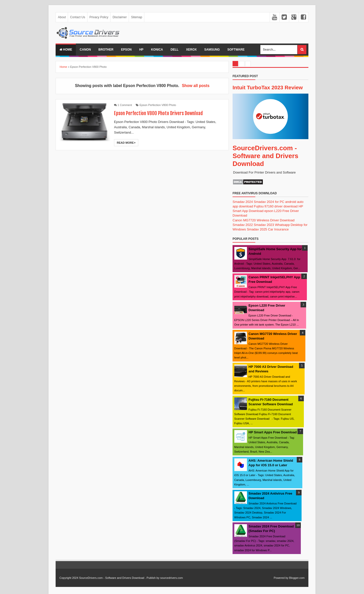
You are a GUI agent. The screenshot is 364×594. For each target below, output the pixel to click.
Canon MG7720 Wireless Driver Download (264, 220)
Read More (126, 143)
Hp (141, 50)
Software (236, 50)
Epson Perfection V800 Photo (158, 105)
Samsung (212, 50)
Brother (106, 50)
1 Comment (125, 105)
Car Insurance (278, 229)
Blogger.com (297, 578)
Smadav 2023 (264, 225)
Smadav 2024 (243, 202)
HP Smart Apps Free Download (273, 432)
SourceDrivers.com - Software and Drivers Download (265, 156)
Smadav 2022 (243, 225)
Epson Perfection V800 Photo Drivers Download (160, 113)
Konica (157, 50)
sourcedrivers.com (172, 578)
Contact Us (77, 17)
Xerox (191, 50)
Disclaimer (120, 17)
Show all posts (196, 86)
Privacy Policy (99, 17)
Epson (126, 50)
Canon (85, 50)
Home (66, 50)
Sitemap (136, 17)
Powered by (281, 578)
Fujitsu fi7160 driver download (276, 206)
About (62, 17)
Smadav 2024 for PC (269, 202)
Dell (175, 50)
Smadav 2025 (257, 229)
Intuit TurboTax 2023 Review (268, 87)
